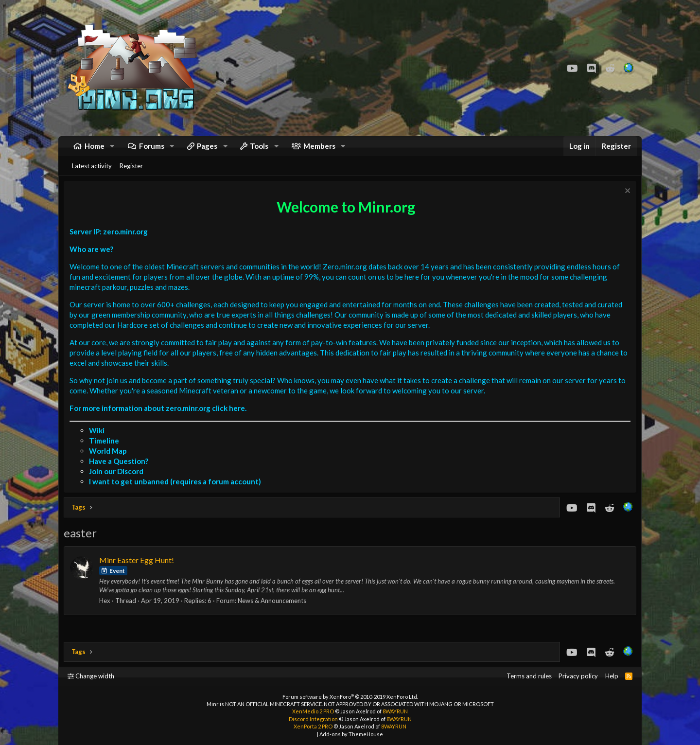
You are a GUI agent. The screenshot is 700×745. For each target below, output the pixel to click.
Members (319, 151)
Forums (152, 151)
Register (131, 176)
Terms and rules (529, 676)
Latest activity (92, 176)
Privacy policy (578, 676)
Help (612, 676)
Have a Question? (121, 473)
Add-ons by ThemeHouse (351, 734)
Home (95, 151)
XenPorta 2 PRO (313, 726)
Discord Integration (313, 719)
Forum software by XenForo (350, 697)
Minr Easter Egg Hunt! (139, 572)
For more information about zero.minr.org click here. (160, 420)
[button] (112, 151)
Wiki (99, 443)
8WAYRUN (395, 711)
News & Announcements (274, 613)
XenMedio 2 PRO (313, 711)
